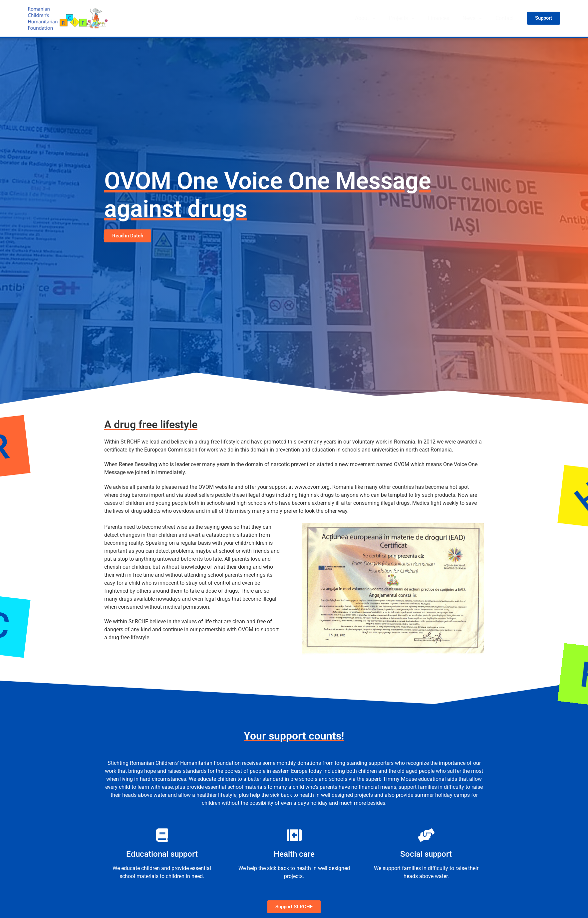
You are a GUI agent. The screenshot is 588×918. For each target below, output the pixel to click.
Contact (505, 18)
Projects (402, 18)
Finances (439, 18)
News (472, 18)
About (365, 18)
